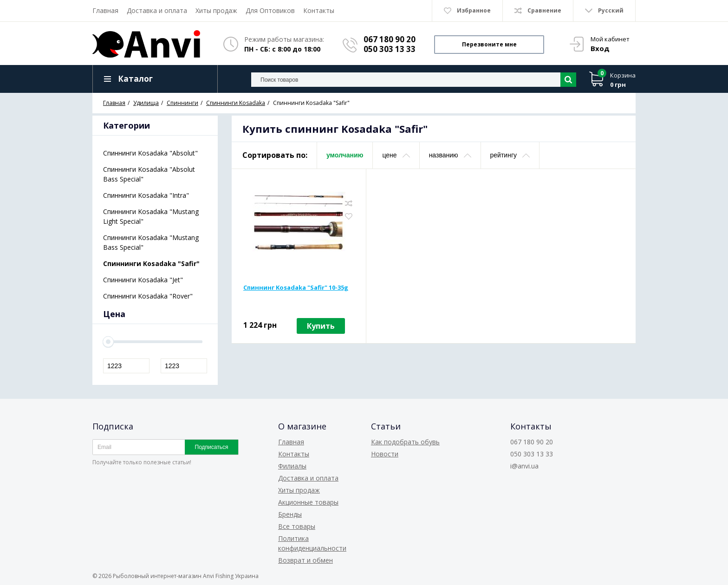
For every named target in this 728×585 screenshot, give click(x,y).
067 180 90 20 (390, 39)
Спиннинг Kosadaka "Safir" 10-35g (296, 287)
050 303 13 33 (390, 49)
